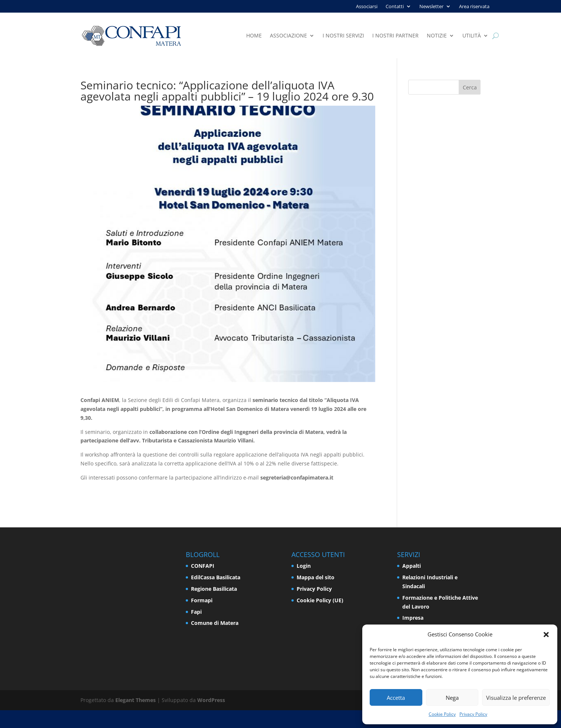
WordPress (211, 700)
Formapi (202, 600)
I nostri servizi (343, 36)
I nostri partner (395, 36)
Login (304, 566)
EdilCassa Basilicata (216, 577)
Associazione (288, 36)
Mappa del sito (316, 577)
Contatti (395, 7)
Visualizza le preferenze (516, 698)
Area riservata (474, 7)
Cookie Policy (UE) (320, 600)
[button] (546, 635)
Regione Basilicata (214, 589)
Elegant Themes (136, 700)
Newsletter (431, 7)
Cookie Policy (442, 714)
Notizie (437, 36)
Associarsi (367, 7)
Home (254, 36)
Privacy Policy (473, 714)
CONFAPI (203, 566)
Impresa (413, 618)
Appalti (412, 566)
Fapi (196, 612)
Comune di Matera (215, 623)
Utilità (472, 36)
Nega (452, 698)
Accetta (396, 698)
